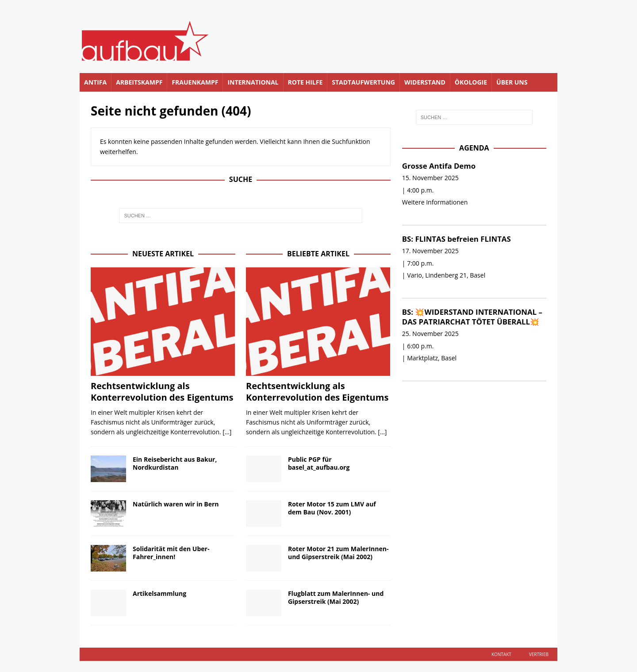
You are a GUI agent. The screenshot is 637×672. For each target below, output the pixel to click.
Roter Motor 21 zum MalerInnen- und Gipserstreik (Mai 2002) (338, 553)
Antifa (95, 82)
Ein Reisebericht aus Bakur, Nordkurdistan (175, 463)
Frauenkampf (195, 82)
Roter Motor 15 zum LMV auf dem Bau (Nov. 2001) (332, 508)
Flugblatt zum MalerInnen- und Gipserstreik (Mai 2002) (336, 597)
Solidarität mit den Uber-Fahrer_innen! (171, 553)
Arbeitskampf (139, 82)
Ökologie (471, 82)
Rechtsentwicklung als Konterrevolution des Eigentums (162, 392)
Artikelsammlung (159, 593)
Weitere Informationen (435, 202)
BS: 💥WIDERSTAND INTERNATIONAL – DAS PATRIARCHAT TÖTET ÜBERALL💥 (472, 317)
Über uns (512, 82)
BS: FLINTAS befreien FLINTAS (457, 239)
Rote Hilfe (305, 82)
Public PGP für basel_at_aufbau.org (319, 463)
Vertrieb (539, 654)
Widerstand (425, 82)
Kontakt (501, 654)
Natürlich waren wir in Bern (176, 504)
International (253, 82)
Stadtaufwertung (363, 82)
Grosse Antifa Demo (439, 166)
